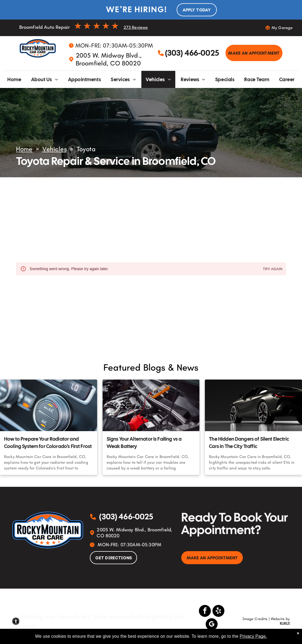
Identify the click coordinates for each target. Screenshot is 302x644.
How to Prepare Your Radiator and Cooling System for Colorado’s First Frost (48, 443)
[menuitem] (14, 79)
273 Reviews (136, 27)
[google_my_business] (212, 625)
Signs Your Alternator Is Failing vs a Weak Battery (144, 443)
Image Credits (255, 619)
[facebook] (205, 612)
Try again (273, 269)
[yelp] (218, 612)
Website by (280, 619)
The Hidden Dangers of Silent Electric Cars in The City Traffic (249, 443)
